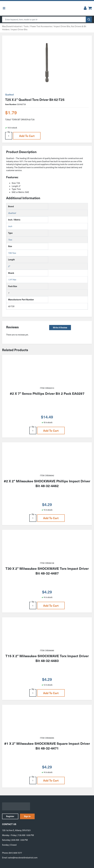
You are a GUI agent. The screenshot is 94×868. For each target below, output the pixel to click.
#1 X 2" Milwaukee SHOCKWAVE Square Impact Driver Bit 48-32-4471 (47, 746)
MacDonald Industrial (12, 26)
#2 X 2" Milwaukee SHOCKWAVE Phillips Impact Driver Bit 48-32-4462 (47, 483)
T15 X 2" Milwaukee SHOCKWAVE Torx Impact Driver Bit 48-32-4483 (47, 658)
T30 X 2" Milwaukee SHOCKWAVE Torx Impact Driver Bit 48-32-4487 (47, 571)
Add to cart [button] (27, 136)
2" (9, 266)
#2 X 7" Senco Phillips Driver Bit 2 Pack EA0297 (47, 393)
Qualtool (9, 94)
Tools (26, 26)
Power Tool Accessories (41, 26)
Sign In (27, 816)
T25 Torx (12, 253)
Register (10, 816)
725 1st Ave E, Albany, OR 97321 (16, 830)
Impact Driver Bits (19, 29)
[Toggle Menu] (4, 8)
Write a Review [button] (60, 327)
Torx (10, 240)
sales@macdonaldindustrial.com (23, 858)
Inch (10, 226)
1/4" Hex (12, 279)
